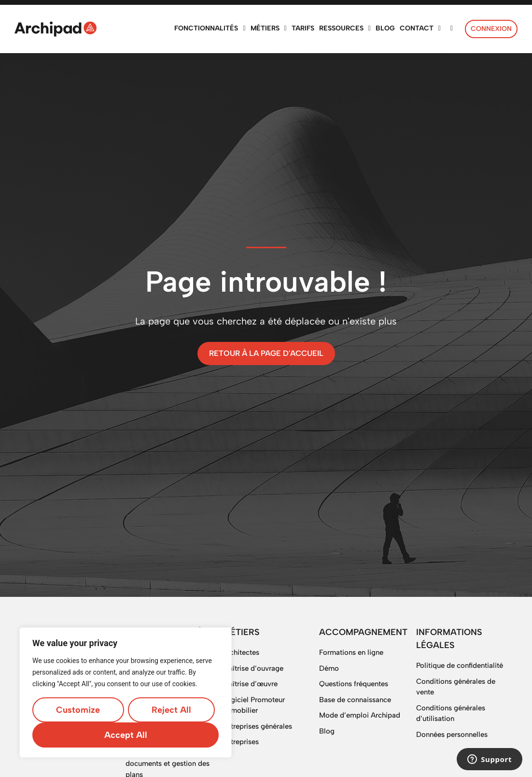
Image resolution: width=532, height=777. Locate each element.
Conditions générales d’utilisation (451, 713)
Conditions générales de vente (456, 687)
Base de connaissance (355, 700)
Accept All (126, 735)
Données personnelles (452, 735)
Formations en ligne (351, 652)
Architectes (241, 652)
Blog (327, 731)
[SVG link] (56, 29)
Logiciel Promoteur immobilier (254, 705)
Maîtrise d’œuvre (250, 684)
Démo (329, 668)
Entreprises (241, 742)
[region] (126, 692)
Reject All (171, 710)
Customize (78, 710)
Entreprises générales (257, 726)
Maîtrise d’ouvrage (253, 668)
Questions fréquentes (354, 684)
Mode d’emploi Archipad (360, 715)
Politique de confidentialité (460, 665)
